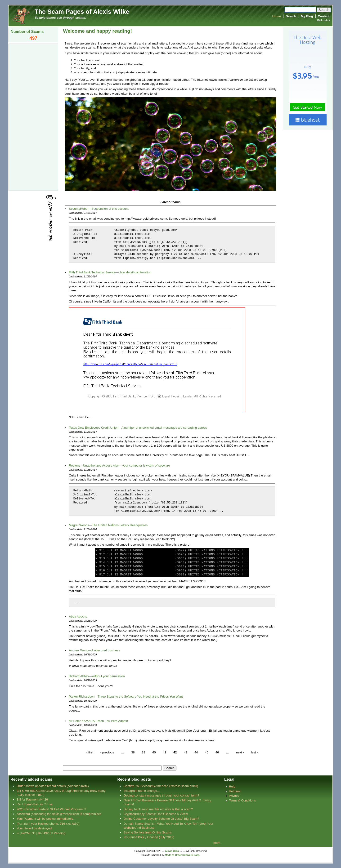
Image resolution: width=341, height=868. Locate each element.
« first (90, 752)
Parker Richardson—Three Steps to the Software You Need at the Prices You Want (126, 696)
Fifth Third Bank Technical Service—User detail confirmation (110, 272)
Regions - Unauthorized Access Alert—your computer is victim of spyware (119, 465)
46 (217, 752)
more (217, 843)
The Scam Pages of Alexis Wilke (82, 12)
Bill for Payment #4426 (32, 799)
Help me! (235, 791)
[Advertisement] (33, 117)
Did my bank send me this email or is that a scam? (158, 809)
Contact (324, 16)
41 (165, 752)
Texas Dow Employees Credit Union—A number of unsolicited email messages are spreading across (138, 427)
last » (255, 752)
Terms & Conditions (242, 800)
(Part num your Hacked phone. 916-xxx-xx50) (48, 823)
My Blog (307, 16)
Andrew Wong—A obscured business (94, 650)
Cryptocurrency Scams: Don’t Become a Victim (156, 814)
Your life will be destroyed (34, 828)
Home (277, 16)
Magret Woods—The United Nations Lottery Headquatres (108, 525)
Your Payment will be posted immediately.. (46, 818)
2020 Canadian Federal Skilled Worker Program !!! (51, 809)
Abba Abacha (78, 616)
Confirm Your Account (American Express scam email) (161, 786)
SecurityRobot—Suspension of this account (99, 208)
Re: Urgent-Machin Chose (35, 804)
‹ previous (107, 752)
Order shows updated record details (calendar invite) (53, 786)
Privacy (234, 795)
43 (186, 752)
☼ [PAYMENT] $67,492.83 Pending (41, 833)
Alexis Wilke (172, 851)
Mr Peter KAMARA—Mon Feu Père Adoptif (98, 721)
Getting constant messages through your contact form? (161, 795)
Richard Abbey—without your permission (97, 676)
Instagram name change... (142, 790)
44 (196, 752)
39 (144, 752)
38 (133, 752)
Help (232, 786)
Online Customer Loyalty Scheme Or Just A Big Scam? (161, 818)
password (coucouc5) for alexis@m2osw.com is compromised (59, 814)
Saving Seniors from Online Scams (148, 832)
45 (207, 752)
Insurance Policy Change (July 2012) (149, 837)
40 (154, 752)
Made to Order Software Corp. (182, 855)
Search (291, 16)
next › (240, 752)
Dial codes (323, 20)
